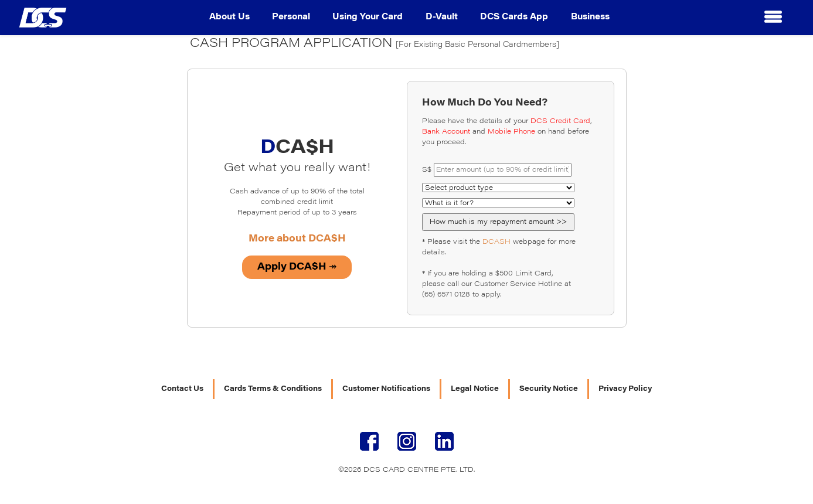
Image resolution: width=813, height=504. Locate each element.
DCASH (496, 242)
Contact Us (182, 389)
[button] (773, 18)
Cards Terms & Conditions (273, 389)
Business (590, 18)
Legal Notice (475, 389)
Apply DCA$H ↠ (297, 267)
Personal (291, 18)
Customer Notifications (386, 389)
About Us (229, 18)
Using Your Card (368, 18)
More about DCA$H (297, 239)
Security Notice (549, 389)
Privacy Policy (625, 389)
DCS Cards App (514, 18)
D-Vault (442, 18)
